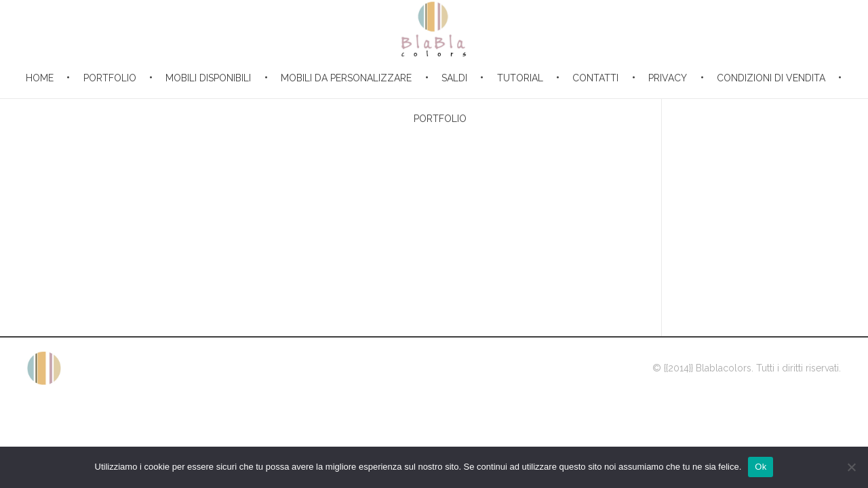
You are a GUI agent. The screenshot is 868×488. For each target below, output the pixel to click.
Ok (761, 467)
